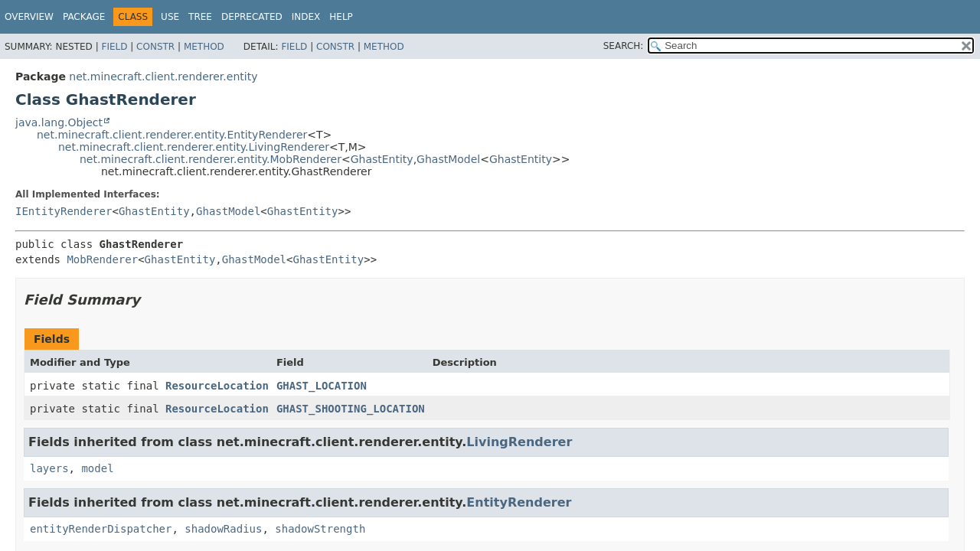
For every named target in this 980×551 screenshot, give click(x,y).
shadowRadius (223, 529)
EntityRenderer (519, 502)
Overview (29, 17)
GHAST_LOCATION (322, 386)
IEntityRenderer (64, 211)
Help (341, 17)
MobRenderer (102, 259)
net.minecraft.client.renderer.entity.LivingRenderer (194, 147)
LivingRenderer (519, 442)
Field (114, 47)
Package (84, 17)
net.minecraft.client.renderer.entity (163, 77)
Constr (155, 47)
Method (204, 47)
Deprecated (252, 17)
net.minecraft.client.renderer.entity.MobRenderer (211, 159)
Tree (200, 17)
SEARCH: (624, 46)
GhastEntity (382, 159)
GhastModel (448, 159)
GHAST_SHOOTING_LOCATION (351, 409)
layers (49, 468)
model (97, 468)
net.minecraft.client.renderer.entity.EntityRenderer (172, 135)
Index (306, 17)
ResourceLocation (217, 386)
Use (170, 17)
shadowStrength (320, 529)
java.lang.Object (59, 122)
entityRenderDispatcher (101, 529)
